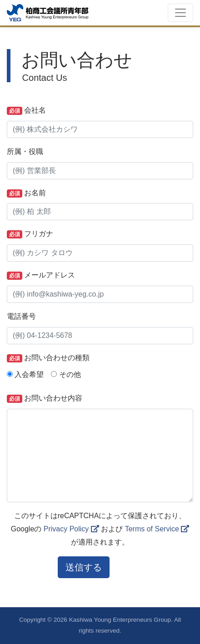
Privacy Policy (71, 529)
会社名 (26, 111)
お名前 (26, 193)
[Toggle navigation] (180, 13)
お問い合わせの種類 (48, 358)
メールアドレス (41, 275)
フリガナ (30, 234)
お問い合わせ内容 (45, 399)
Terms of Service (157, 529)
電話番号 (21, 316)
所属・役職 (25, 151)
